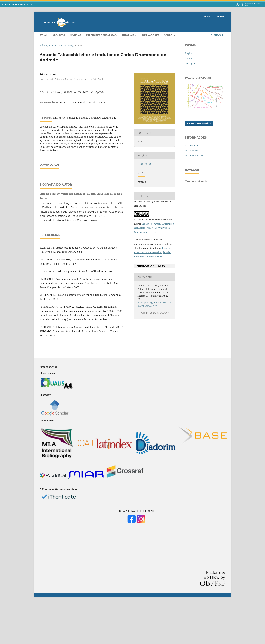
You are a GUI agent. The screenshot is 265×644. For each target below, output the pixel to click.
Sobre (168, 35)
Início (43, 45)
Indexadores (150, 35)
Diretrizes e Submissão (101, 35)
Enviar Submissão (199, 123)
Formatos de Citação (153, 313)
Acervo (54, 45)
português (191, 63)
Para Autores (192, 151)
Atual (43, 35)
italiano (189, 58)
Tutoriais (128, 35)
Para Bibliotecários (195, 156)
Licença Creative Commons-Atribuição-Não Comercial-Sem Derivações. (152, 252)
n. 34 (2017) (67, 45)
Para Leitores (192, 145)
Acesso (221, 16)
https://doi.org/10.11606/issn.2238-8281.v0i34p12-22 (75, 92)
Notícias (76, 35)
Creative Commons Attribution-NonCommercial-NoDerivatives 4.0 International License (154, 228)
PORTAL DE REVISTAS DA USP (18, 5)
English (189, 53)
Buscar (217, 35)
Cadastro (208, 16)
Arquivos (59, 35)
